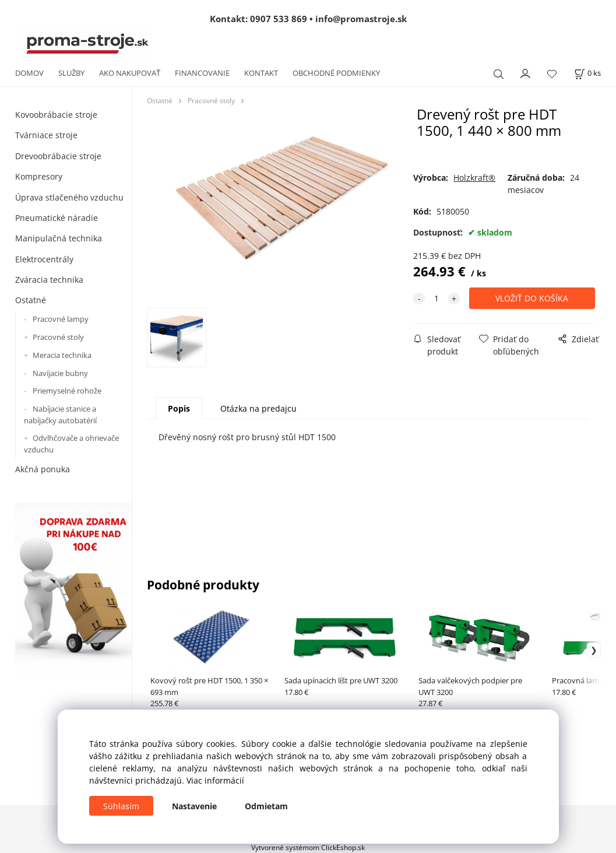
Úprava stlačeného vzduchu (69, 197)
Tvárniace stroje (46, 135)
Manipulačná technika (59, 238)
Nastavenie (194, 806)
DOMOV (29, 73)
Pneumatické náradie (57, 218)
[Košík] (587, 73)
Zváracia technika (49, 280)
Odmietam (266, 806)
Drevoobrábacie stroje (58, 156)
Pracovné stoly (58, 337)
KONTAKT (261, 73)
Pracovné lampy (61, 319)
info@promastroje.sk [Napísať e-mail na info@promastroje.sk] (361, 19)
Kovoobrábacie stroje (56, 115)
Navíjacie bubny (60, 373)
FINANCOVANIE (202, 73)
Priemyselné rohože (67, 391)
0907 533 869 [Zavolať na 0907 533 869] (279, 19)
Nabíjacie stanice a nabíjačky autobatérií (60, 415)
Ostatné (31, 300)
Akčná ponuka (43, 469)
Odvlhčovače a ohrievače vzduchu (71, 444)
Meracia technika (62, 355)
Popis (179, 408)
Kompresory (39, 176)
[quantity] (437, 298)
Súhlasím (121, 806)
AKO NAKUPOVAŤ (130, 73)
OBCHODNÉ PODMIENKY (336, 73)
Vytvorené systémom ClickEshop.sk (308, 847)
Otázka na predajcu (258, 408)
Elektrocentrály (44, 259)
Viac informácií (215, 780)
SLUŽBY (71, 73)
